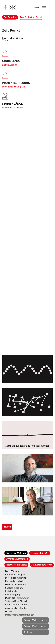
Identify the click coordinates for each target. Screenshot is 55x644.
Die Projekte (10, 17)
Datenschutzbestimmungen (20, 615)
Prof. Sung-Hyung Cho (14, 92)
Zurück (7, 527)
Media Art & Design (12, 108)
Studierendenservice (42, 565)
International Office (16, 565)
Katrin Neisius (9, 70)
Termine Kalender (40, 553)
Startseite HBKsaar (16, 553)
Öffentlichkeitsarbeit (17, 559)
